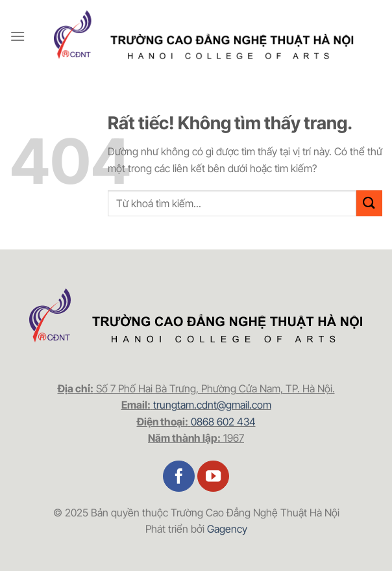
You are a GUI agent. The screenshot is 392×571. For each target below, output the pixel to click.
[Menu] (18, 36)
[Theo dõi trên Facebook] (179, 476)
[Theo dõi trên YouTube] (213, 476)
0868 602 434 (223, 422)
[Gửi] (369, 203)
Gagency (227, 529)
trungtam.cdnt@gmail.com (212, 405)
